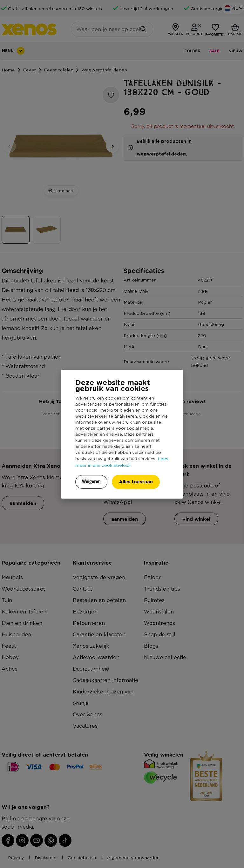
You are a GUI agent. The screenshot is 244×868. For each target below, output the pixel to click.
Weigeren (91, 481)
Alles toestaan (136, 482)
